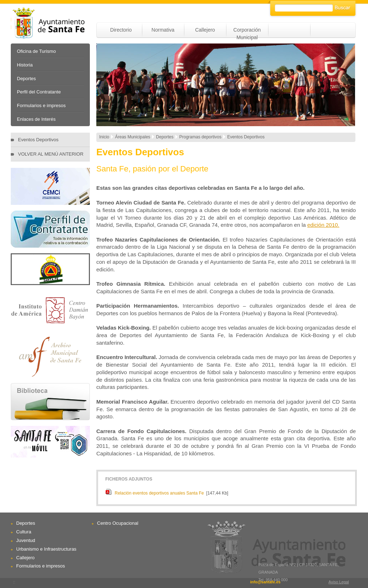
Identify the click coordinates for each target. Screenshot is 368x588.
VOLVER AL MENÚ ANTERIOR (51, 154)
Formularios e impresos (41, 105)
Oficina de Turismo (36, 51)
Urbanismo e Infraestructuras (46, 549)
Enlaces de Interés (36, 119)
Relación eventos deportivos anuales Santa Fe (159, 493)
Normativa (163, 30)
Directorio (121, 30)
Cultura (24, 532)
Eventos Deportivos (38, 140)
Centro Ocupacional (118, 523)
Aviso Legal (339, 582)
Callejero (205, 30)
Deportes (26, 79)
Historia (25, 65)
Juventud (26, 540)
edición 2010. (323, 225)
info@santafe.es (265, 582)
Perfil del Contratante (39, 92)
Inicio (104, 137)
